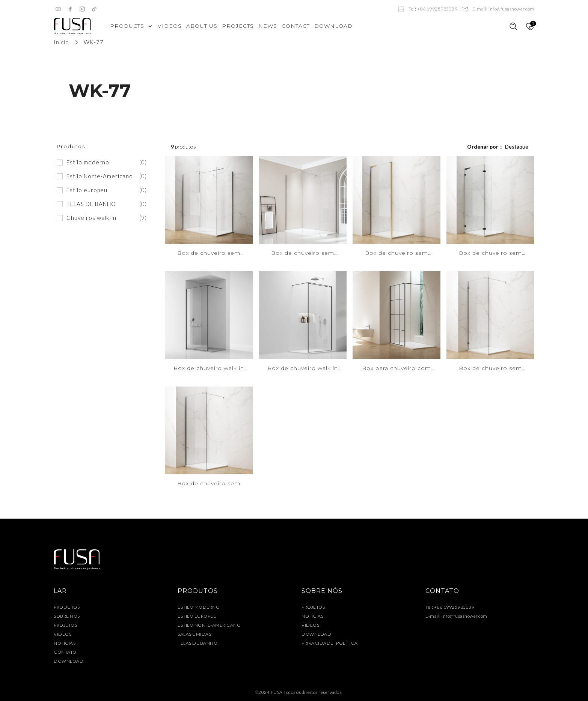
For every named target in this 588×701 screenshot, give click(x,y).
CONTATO (65, 652)
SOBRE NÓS (67, 616)
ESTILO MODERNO (199, 607)
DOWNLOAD (69, 661)
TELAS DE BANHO (198, 643)
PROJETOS (65, 625)
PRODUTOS (67, 607)
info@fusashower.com (464, 616)
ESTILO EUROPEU (197, 616)
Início (61, 42)
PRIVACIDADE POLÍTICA (329, 643)
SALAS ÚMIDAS (194, 634)
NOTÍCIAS (65, 643)
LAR (60, 591)
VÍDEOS (63, 634)
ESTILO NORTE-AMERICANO (209, 625)
